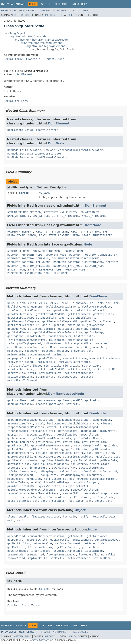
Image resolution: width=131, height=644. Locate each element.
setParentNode (80, 497)
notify (84, 517)
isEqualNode (69, 471)
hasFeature (79, 464)
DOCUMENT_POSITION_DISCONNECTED (76, 258)
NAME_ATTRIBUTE (18, 216)
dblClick (96, 303)
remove (63, 490)
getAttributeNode (20, 314)
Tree (49, 4)
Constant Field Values (24, 605)
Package (21, 4)
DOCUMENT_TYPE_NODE (68, 266)
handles (38, 464)
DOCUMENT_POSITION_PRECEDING (29, 266)
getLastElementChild (68, 325)
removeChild (72, 493)
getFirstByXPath (67, 442)
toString (87, 377)
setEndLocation (55, 497)
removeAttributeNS (21, 362)
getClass (53, 517)
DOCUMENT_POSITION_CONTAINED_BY (93, 255)
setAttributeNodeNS (50, 369)
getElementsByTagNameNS (60, 321)
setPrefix (73, 404)
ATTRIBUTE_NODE (18, 251)
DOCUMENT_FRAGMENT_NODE (25, 255)
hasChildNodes (57, 464)
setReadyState (103, 497)
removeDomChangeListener (102, 493)
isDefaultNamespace (22, 471)
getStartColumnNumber (23, 460)
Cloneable (33, 59)
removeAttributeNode (105, 358)
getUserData (108, 460)
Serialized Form (16, 101)
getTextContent (85, 460)
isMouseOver (53, 343)
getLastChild (17, 449)
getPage (42, 453)
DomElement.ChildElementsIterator (33, 130)
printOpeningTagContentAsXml (29, 355)
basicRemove (56, 424)
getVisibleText (18, 464)
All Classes (81, 11)
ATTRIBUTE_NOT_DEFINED (24, 212)
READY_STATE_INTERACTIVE (89, 232)
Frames (46, 11)
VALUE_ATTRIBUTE (94, 216)
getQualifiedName (20, 404)
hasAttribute (36, 336)
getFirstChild (18, 445)
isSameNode (88, 471)
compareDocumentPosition (26, 427)
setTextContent (80, 501)
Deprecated (62, 4)
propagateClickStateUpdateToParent (34, 358)
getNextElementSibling (46, 449)
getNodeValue (101, 449)
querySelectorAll (76, 486)
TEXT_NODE (61, 273)
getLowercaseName (42, 400)
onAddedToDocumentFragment (97, 479)
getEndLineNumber (20, 442)
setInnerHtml (46, 377)
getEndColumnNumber (88, 438)
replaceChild (31, 497)
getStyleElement (19, 332)
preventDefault (82, 351)
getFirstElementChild (23, 325)
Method (50, 15)
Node (61, 59)
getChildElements (84, 318)
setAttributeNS (79, 369)
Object (80, 510)
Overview (7, 4)
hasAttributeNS (60, 336)
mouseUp (48, 351)
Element (49, 59)
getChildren (89, 435)
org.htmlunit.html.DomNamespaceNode (41, 40)
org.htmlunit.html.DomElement (41, 43)
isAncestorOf (39, 468)
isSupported (108, 471)
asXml (40, 424)
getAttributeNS (79, 314)
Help (84, 4)
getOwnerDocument (20, 453)
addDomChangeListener (74, 420)
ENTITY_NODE (16, 270)
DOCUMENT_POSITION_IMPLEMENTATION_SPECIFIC (86, 262)
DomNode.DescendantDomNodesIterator (34, 154)
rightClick (52, 366)
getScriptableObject (78, 457)
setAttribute (92, 366)
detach (52, 427)
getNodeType (16, 329)
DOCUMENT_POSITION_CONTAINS (28, 258)
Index (75, 4)
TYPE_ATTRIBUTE (68, 216)
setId (32, 373)
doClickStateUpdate (96, 307)
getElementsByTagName (23, 321)
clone (11, 517)
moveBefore (95, 475)
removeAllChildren (84, 490)
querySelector (50, 486)
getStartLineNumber (57, 460)
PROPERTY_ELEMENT (20, 232)
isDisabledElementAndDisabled (71, 340)
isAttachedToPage (92, 468)
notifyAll (99, 517)
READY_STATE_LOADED (22, 235)
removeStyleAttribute (74, 362)
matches (102, 343)
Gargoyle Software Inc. (41, 640)
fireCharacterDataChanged (79, 427)
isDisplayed (48, 471)
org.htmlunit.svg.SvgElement (46, 46)
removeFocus (46, 362)
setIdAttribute (50, 373)
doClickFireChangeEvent (25, 307)
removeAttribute (75, 358)
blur (11, 303)
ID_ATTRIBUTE (90, 212)
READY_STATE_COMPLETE (52, 232)
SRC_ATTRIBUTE (43, 216)
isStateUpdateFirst (79, 343)
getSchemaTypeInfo (42, 329)
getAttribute (63, 310)
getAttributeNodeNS (50, 314)
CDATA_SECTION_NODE (47, 251)
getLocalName (17, 400)
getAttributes (103, 314)
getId (46, 325)
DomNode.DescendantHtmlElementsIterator (38, 157)
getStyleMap (94, 332)
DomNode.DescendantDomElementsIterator (73, 150)
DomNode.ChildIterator (24, 150)
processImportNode (49, 404)
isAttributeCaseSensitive (26, 340)
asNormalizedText (20, 424)
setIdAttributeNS (20, 377)
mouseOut (84, 347)
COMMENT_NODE (74, 251)
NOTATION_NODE (75, 270)
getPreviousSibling (22, 457)
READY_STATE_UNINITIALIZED (92, 235)
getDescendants (18, 438)
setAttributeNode (20, 369)
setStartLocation (53, 501)
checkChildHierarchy (83, 424)
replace (13, 497)
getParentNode (61, 453)
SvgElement (24, 74)
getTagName (15, 336)
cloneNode (80, 303)
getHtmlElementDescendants (51, 445)
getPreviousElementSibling (94, 453)
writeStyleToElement (22, 380)
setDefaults (16, 373)
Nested (18, 15)
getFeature (44, 442)
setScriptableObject (22, 501)
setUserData (104, 501)
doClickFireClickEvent (62, 307)
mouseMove (49, 347)
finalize (37, 517)
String (24, 193)
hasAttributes (84, 336)
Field (28, 15)
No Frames (59, 11)
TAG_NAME (43, 193)
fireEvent (15, 310)
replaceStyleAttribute (24, 366)
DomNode (56, 143)
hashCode (69, 517)
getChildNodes (67, 435)
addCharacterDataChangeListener (31, 420)
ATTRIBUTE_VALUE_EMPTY (61, 212)
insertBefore (99, 464)
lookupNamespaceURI (22, 475)
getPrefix (92, 400)
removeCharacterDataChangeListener (34, 493)
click (21, 303)
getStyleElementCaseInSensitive (58, 332)
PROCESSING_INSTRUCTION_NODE (29, 273)
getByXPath (107, 431)
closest (107, 424)
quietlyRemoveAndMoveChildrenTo (31, 490)
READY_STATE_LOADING (54, 235)
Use (42, 4)
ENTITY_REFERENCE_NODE (45, 270)
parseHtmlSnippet (85, 482)
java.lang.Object (15, 33)
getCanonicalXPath (40, 435)
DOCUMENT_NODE (56, 255)
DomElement (59, 123)
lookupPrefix (49, 475)
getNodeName (95, 325)
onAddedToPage (18, 482)
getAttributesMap (20, 318)
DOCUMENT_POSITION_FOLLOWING (29, 262)
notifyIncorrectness (59, 479)
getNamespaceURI (70, 400)
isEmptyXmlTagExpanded (24, 343)
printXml (60, 355)
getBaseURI (88, 431)
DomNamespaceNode (66, 394)
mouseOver (15, 351)
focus (46, 310)
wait (112, 517)
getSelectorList (108, 457)
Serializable (13, 59)
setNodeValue (68, 377)
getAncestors (68, 431)
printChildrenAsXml (22, 486)
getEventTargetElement (97, 321)
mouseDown (15, 347)
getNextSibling (77, 449)
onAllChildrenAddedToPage (50, 482)
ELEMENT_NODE (95, 266)
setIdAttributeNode (79, 373)
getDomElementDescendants (52, 438)
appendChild (102, 420)
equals (23, 517)
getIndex (111, 445)
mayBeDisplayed (73, 475)
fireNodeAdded (18, 431)
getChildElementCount (52, 318)
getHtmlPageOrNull (88, 445)
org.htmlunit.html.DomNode (28, 36)
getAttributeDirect (90, 310)
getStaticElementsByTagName (79, 329)
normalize (34, 479)
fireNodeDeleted (43, 431)
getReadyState (50, 457)
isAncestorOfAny (64, 468)
